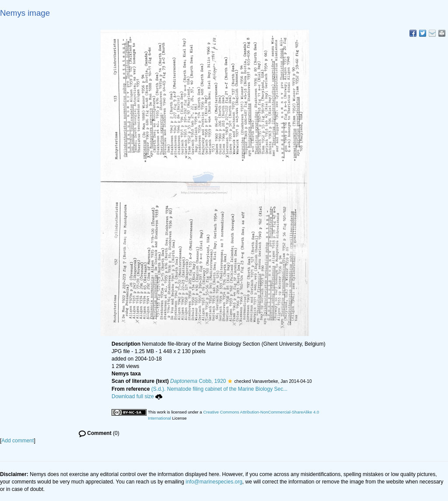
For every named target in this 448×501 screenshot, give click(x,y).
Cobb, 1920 (198, 381)
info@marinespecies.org (214, 482)
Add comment (17, 441)
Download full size (137, 396)
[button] (230, 381)
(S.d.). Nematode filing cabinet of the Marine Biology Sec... (220, 389)
